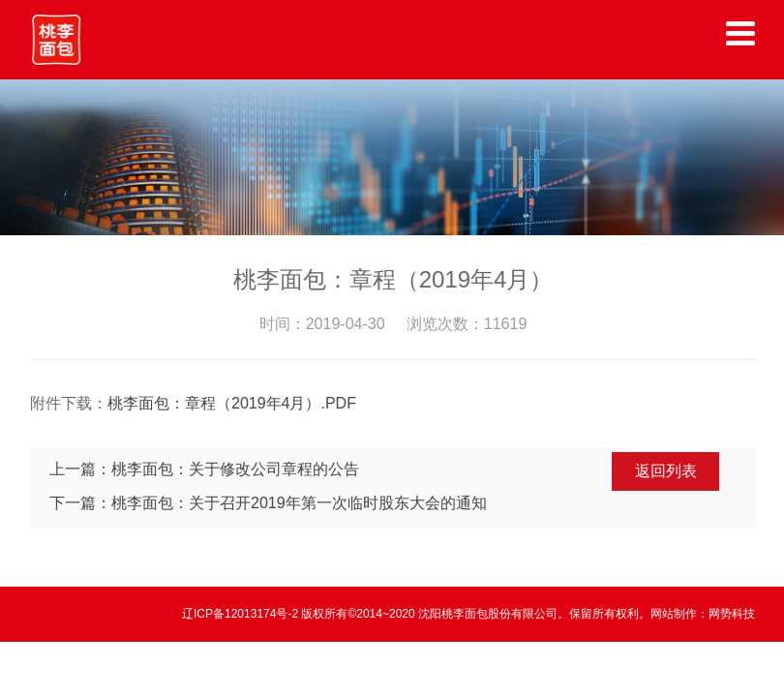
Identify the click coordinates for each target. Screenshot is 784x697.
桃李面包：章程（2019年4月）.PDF (234, 403)
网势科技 (732, 614)
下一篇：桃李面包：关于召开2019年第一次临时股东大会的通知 (270, 503)
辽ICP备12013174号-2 (241, 614)
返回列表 (668, 471)
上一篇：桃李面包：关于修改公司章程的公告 (206, 469)
